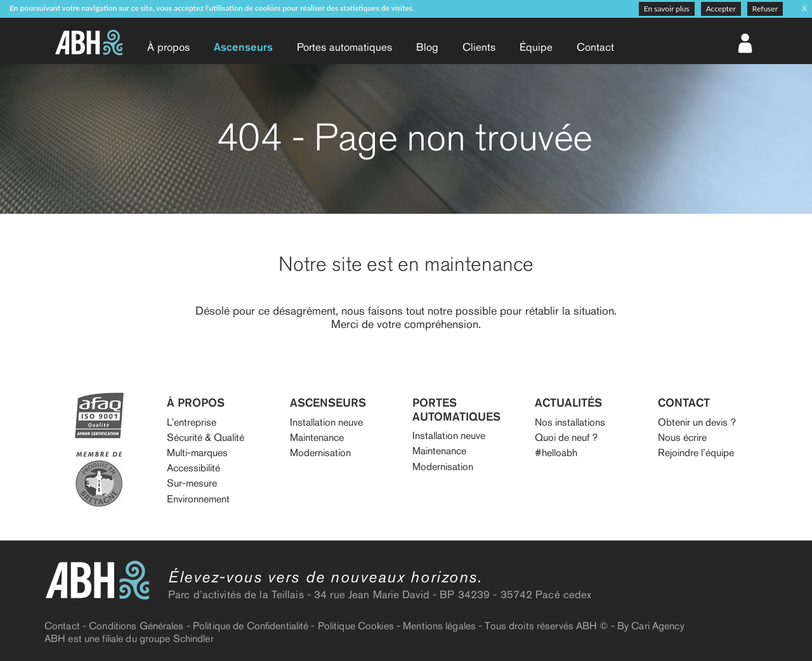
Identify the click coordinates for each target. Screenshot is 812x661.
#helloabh (556, 453)
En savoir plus (667, 9)
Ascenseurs (243, 47)
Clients (479, 47)
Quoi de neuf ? (566, 437)
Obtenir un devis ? (697, 422)
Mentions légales (439, 626)
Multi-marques (197, 453)
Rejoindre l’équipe (696, 453)
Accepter (721, 9)
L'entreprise (192, 422)
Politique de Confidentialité (251, 626)
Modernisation (320, 453)
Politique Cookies (356, 626)
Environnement (198, 499)
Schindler (193, 638)
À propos (168, 47)
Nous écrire (682, 437)
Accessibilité (193, 468)
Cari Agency (658, 626)
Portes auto (344, 47)
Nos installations (570, 422)
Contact (595, 47)
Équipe (536, 47)
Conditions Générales (136, 626)
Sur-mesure (192, 483)
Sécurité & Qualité (206, 437)
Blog (427, 47)
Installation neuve (326, 422)
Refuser (765, 9)
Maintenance (317, 437)
